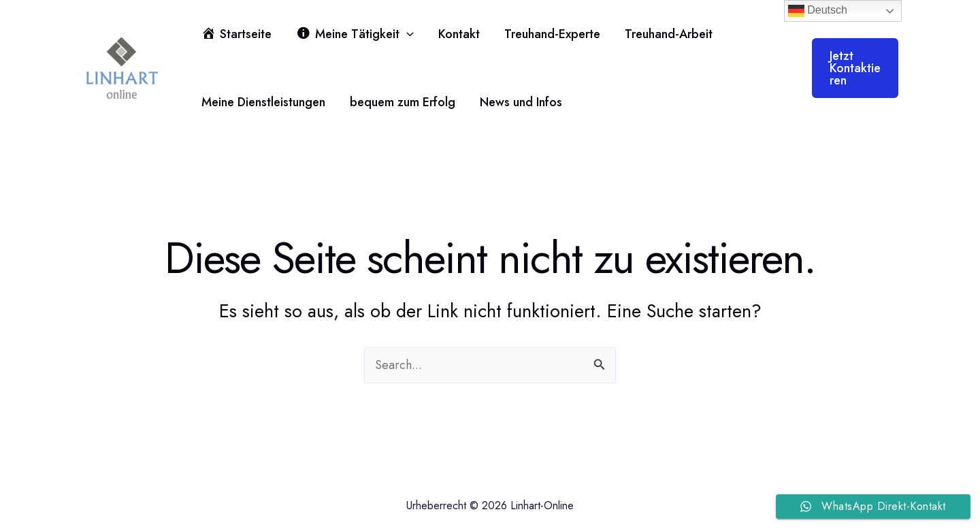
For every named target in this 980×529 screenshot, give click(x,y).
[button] (407, 34)
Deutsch (818, 11)
